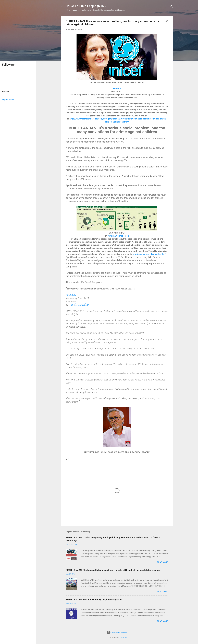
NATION (71, 295)
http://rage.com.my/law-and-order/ (149, 254)
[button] (167, 22)
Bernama (117, 88)
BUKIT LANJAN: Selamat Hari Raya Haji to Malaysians (94, 600)
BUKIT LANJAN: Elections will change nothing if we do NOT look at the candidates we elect (113, 570)
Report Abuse (8, 99)
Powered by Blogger (117, 632)
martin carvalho (79, 305)
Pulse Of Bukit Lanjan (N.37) (86, 6)
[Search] (172, 7)
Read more (163, 562)
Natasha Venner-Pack (118, 236)
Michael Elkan (122, 637)
